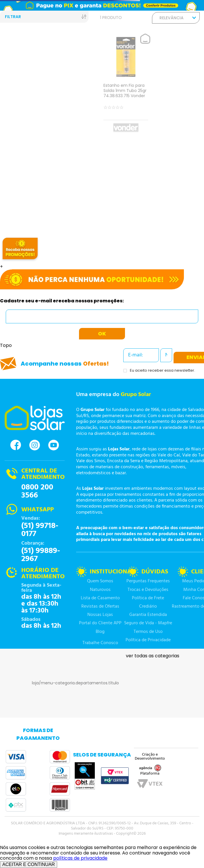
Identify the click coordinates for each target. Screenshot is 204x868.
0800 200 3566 (37, 491)
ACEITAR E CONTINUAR (29, 864)
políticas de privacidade (80, 858)
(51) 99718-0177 (40, 530)
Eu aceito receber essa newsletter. (162, 371)
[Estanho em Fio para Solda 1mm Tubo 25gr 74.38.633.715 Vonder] (126, 84)
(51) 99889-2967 (41, 555)
